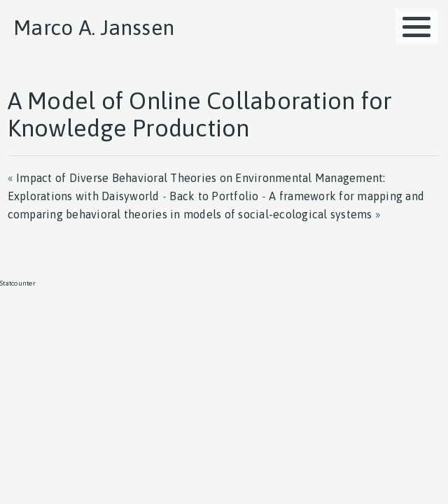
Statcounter (18, 283)
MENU (420, 19)
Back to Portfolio (214, 196)
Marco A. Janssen (94, 27)
